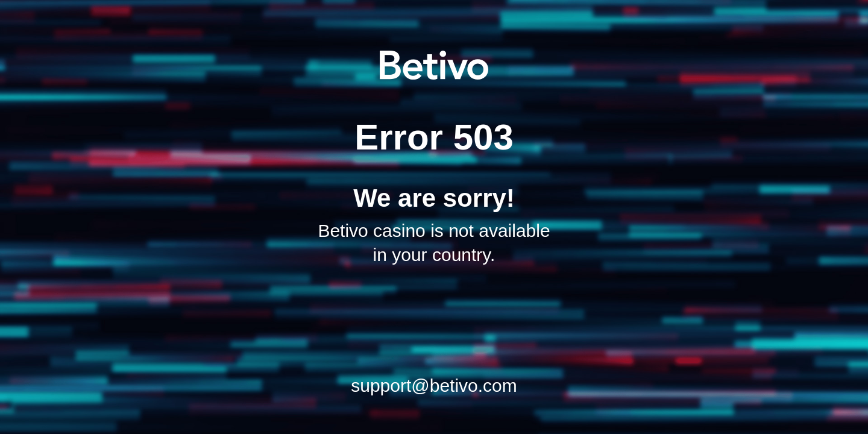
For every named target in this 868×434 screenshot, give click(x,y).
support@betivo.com (434, 385)
